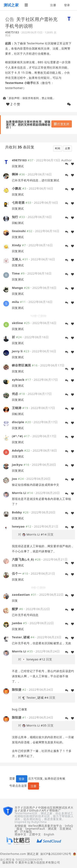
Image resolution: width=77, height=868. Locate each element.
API (44, 810)
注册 (53, 5)
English (49, 834)
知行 (15, 217)
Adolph (18, 450)
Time (16, 273)
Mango (17, 288)
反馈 (23, 810)
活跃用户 (29, 808)
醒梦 (15, 609)
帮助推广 (55, 810)
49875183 (12, 32)
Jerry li (17, 351)
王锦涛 (17, 408)
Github (34, 810)
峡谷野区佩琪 (21, 365)
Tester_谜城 (21, 637)
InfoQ (69, 826)
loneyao (18, 526)
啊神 (15, 174)
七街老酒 (18, 202)
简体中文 (21, 834)
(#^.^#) (17, 436)
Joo (14, 479)
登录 (67, 5)
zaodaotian (21, 594)
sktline (17, 323)
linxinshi (19, 231)
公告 (10, 19)
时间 (58, 148)
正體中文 (35, 834)
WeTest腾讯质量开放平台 (45, 826)
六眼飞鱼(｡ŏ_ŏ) (23, 559)
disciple (18, 422)
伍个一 (17, 573)
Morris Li (19, 493)
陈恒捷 (17, 689)
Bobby (17, 512)
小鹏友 (17, 188)
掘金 (19, 829)
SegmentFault (35, 829)
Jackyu (17, 465)
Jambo (17, 623)
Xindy (16, 245)
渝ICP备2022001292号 (55, 854)
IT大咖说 (26, 831)
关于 (18, 808)
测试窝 (52, 829)
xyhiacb (18, 380)
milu (16, 302)
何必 (15, 394)
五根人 (17, 259)
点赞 (67, 148)
